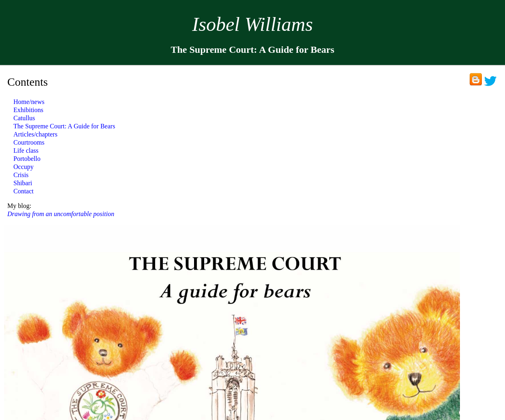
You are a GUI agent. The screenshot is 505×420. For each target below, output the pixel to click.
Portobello (27, 159)
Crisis (21, 175)
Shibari (23, 183)
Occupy (24, 167)
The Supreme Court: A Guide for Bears (64, 126)
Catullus (24, 118)
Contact (24, 191)
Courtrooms (29, 142)
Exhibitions (28, 110)
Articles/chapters (35, 134)
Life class (26, 150)
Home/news (29, 102)
